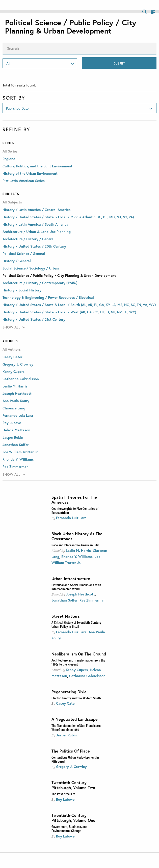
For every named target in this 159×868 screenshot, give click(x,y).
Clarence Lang (14, 408)
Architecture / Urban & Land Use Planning (37, 232)
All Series (10, 151)
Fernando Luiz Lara (71, 518)
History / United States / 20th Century (34, 246)
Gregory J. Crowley (71, 767)
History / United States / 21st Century (34, 319)
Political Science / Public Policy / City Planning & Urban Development (59, 275)
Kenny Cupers (77, 670)
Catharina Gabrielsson (87, 676)
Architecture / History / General (29, 239)
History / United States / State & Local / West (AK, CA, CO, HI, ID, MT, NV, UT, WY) (69, 312)
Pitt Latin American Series (24, 181)
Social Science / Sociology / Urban (31, 268)
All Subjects (12, 202)
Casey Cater (66, 703)
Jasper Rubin (66, 735)
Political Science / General (24, 253)
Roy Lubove (65, 799)
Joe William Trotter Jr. (20, 452)
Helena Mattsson (16, 430)
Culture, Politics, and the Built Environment (37, 166)
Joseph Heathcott (80, 594)
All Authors (12, 349)
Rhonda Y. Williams (77, 557)
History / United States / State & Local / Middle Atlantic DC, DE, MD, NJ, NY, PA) (68, 217)
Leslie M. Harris (78, 550)
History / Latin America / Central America (37, 210)
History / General (17, 261)
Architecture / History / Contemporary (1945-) (40, 283)
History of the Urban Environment (30, 173)
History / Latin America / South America (35, 224)
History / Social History (22, 290)
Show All (14, 327)
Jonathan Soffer (64, 600)
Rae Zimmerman (92, 600)
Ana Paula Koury (16, 401)
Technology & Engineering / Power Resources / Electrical (48, 297)
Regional (9, 159)
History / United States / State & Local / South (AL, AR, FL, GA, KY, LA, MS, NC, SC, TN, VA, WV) (79, 305)
